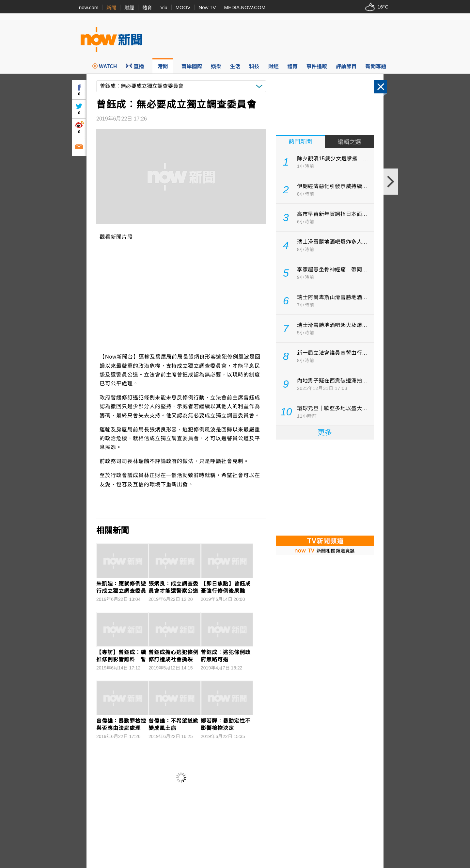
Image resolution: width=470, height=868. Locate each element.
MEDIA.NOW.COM (245, 7)
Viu (164, 7)
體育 (147, 8)
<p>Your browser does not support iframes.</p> (325, 487)
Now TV (207, 7)
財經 (129, 8)
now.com (89, 7)
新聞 (111, 8)
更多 (325, 433)
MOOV (183, 7)
